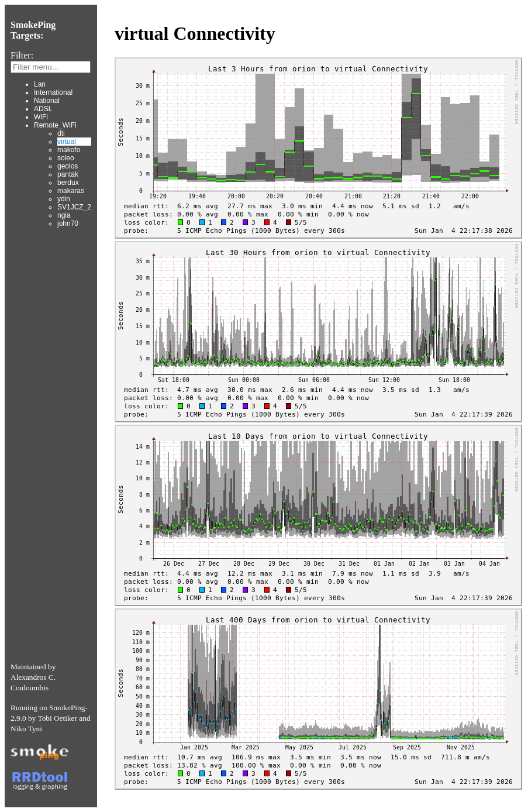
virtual (67, 142)
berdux (68, 183)
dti (61, 133)
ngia (64, 215)
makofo (69, 150)
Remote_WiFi (55, 125)
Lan (40, 84)
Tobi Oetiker (57, 718)
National (47, 101)
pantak (68, 174)
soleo (66, 158)
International (53, 92)
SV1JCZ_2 (74, 207)
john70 (68, 223)
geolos (68, 166)
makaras (71, 191)
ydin (64, 199)
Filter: (22, 55)
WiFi (41, 117)
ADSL (43, 109)
